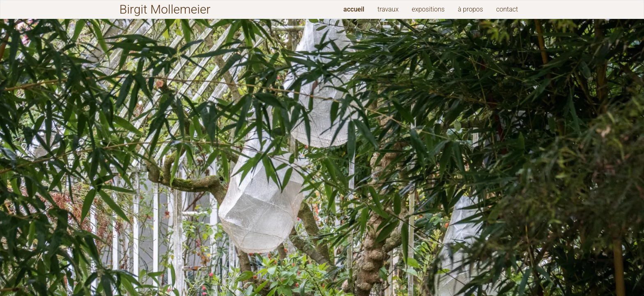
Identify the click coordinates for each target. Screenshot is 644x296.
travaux (388, 9)
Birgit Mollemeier (165, 9)
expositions (428, 9)
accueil (354, 9)
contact (507, 9)
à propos (470, 9)
